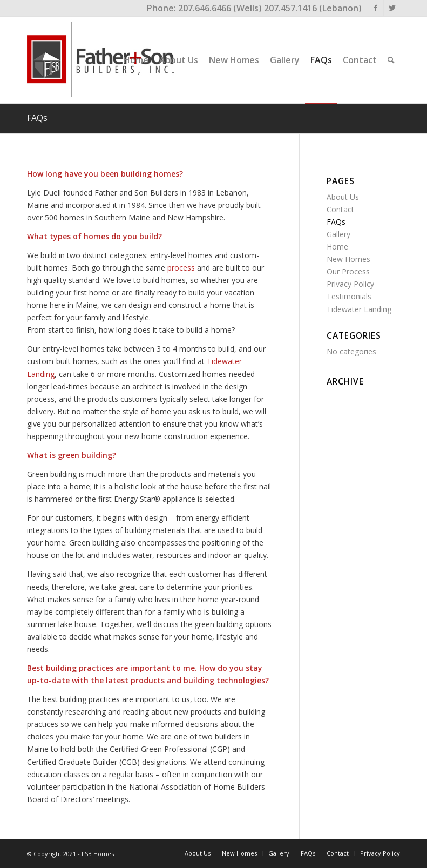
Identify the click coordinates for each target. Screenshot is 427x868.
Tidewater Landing (359, 309)
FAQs (37, 118)
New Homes (348, 259)
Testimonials (349, 296)
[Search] (391, 60)
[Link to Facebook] (375, 8)
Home (337, 247)
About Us (343, 197)
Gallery (338, 234)
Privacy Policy (350, 284)
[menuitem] (136, 60)
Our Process (348, 271)
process (181, 268)
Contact (340, 209)
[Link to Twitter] (392, 8)
